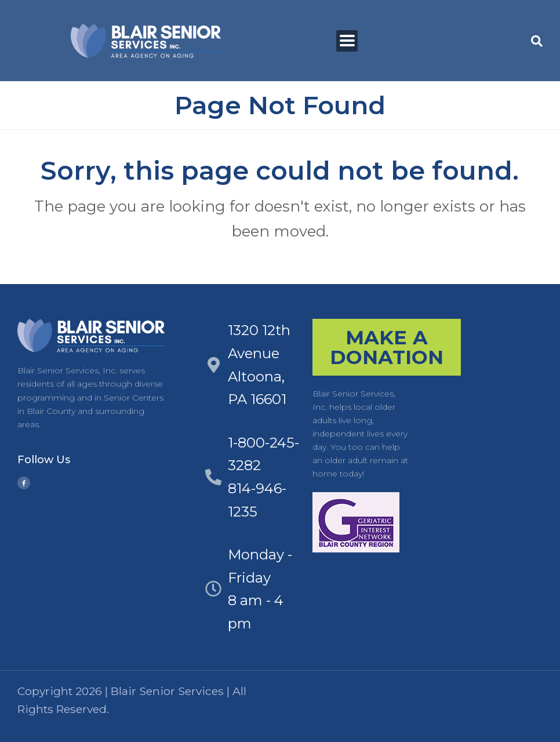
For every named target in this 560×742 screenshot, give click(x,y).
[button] (537, 41)
